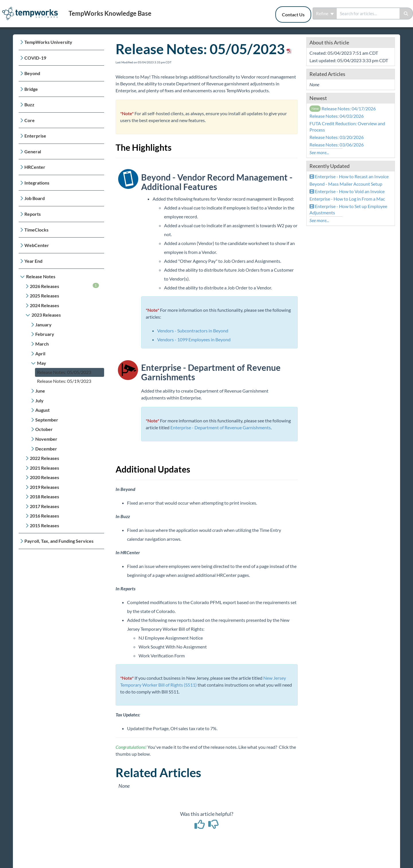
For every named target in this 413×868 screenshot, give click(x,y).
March (42, 344)
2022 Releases (44, 458)
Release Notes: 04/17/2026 (343, 108)
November (46, 439)
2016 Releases (44, 516)
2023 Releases (46, 315)
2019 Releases (44, 487)
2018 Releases (44, 496)
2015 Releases (44, 525)
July (39, 400)
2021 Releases (44, 468)
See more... (319, 152)
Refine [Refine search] (325, 13)
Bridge (31, 89)
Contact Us (293, 14)
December (46, 449)
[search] (368, 13)
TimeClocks (36, 230)
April (40, 353)
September (47, 420)
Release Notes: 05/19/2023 (64, 381)
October (44, 429)
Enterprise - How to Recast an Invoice (349, 176)
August (42, 410)
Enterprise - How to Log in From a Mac (347, 199)
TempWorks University (48, 42)
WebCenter (37, 245)
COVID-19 (35, 58)
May (42, 363)
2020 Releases (44, 477)
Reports (33, 214)
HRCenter (35, 167)
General (33, 151)
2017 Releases (44, 506)
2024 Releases (44, 305)
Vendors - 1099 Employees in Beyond (194, 339)
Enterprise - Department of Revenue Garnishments (221, 427)
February (45, 334)
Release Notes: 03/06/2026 (337, 145)
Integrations (37, 183)
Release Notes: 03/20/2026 (337, 137)
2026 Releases (64, 286)
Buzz (29, 104)
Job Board (35, 198)
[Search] (406, 13)
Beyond (32, 73)
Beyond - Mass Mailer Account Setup (346, 184)
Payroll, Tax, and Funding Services (59, 541)
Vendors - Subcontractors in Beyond (193, 331)
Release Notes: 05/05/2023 (64, 372)
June (40, 391)
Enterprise (35, 136)
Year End (33, 261)
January (43, 325)
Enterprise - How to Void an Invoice (347, 191)
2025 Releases (44, 296)
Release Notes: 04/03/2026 (337, 116)
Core (30, 120)
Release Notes (41, 276)
